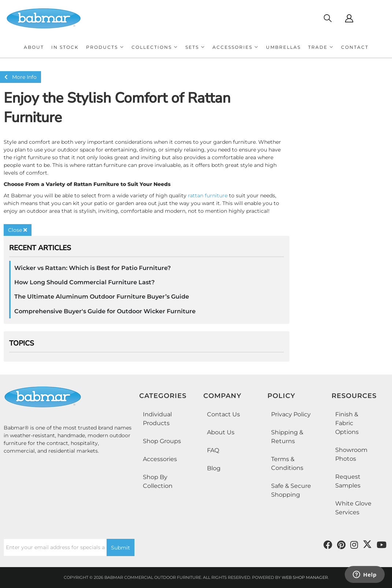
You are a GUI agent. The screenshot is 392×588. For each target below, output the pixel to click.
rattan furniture (208, 196)
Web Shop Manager (305, 577)
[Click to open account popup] (349, 18)
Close (18, 230)
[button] (105, 47)
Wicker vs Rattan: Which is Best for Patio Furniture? (93, 268)
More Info (21, 77)
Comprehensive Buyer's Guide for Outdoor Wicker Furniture (105, 311)
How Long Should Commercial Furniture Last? (84, 282)
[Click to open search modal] (327, 18)
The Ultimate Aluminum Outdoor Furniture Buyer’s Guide (102, 297)
